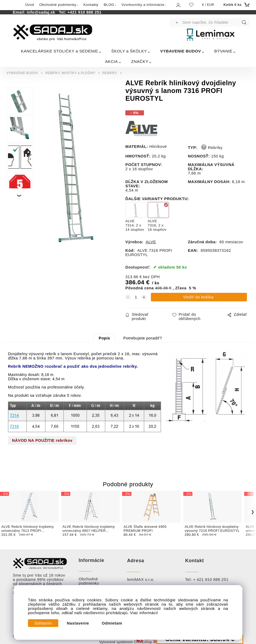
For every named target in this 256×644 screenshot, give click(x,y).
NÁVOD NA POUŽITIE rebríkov (42, 440)
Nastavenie (78, 623)
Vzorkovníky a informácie (143, 5)
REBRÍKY (110, 73)
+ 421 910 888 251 (211, 580)
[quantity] (136, 297)
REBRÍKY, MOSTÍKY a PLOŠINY (70, 73)
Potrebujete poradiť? (143, 338)
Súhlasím (43, 623)
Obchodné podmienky (58, 5)
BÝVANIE (223, 51)
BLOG (109, 5)
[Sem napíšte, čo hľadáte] (216, 22)
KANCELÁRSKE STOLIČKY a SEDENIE (60, 51)
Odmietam (112, 623)
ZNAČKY (140, 61)
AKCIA (112, 61)
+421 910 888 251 (84, 12)
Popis (104, 338)
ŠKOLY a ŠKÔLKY (129, 51)
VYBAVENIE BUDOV (181, 51)
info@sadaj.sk (42, 12)
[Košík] (236, 5)
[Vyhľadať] (176, 22)
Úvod (30, 5)
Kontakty (91, 5)
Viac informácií (144, 613)
